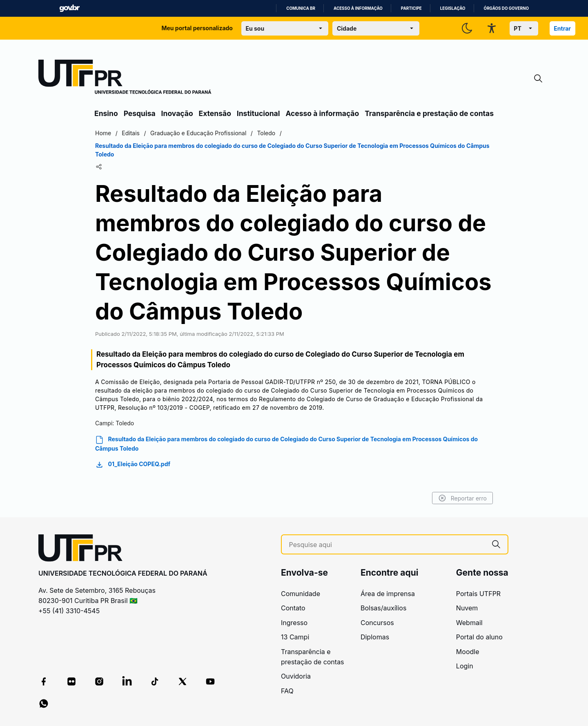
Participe (411, 8)
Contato (293, 608)
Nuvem (467, 608)
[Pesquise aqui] (387, 545)
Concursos (377, 623)
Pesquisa (140, 113)
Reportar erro (462, 498)
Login (465, 666)
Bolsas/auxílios (383, 608)
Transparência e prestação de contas (429, 113)
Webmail (469, 623)
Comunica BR (301, 8)
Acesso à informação (358, 8)
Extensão (215, 113)
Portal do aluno (479, 637)
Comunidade (301, 594)
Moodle (468, 652)
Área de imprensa (388, 594)
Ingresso (294, 623)
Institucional (258, 113)
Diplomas (375, 637)
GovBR (69, 8)
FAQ (287, 691)
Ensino (106, 113)
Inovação (177, 113)
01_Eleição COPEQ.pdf (133, 465)
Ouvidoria (296, 676)
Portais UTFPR (478, 594)
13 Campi (295, 637)
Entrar (562, 28)
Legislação (453, 8)
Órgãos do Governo (506, 8)
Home (103, 133)
